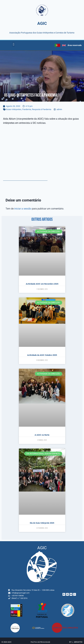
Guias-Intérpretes (14, 109)
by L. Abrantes (76, 642)
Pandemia (27, 109)
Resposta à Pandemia (42, 109)
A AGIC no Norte (42, 435)
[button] (14, 44)
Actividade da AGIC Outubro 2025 (42, 355)
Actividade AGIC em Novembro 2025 (42, 284)
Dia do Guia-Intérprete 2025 (42, 523)
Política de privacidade (40, 642)
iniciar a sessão (23, 209)
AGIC (42, 23)
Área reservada (75, 45)
